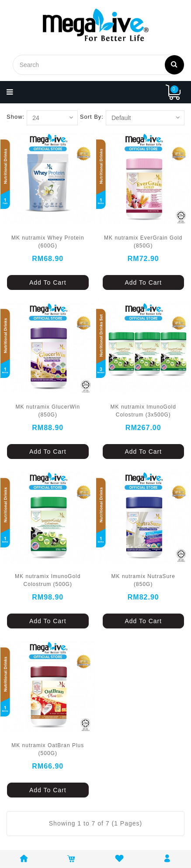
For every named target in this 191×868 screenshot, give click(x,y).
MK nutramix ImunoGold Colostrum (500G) (48, 580)
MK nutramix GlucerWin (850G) (48, 411)
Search (174, 64)
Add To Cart (48, 282)
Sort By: (92, 117)
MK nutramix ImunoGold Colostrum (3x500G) (143, 411)
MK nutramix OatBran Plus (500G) (48, 749)
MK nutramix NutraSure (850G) (143, 580)
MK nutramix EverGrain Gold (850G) (143, 242)
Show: (16, 117)
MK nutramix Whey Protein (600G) (48, 242)
